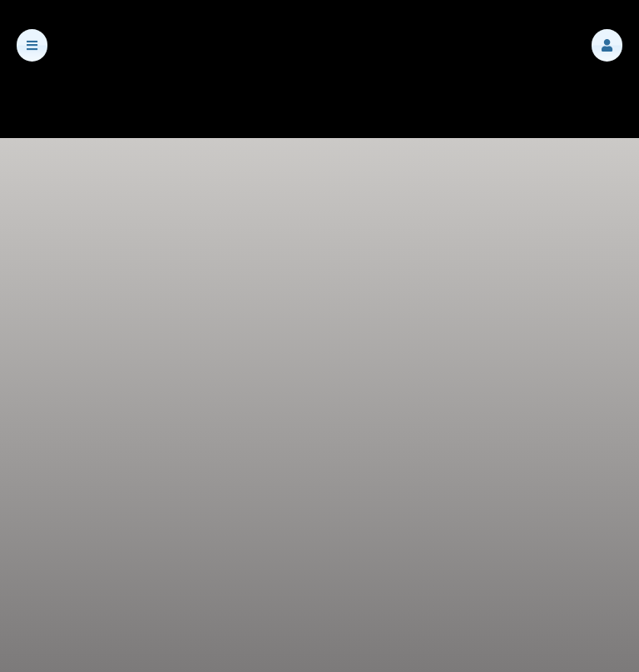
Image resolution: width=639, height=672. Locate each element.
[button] (607, 45)
